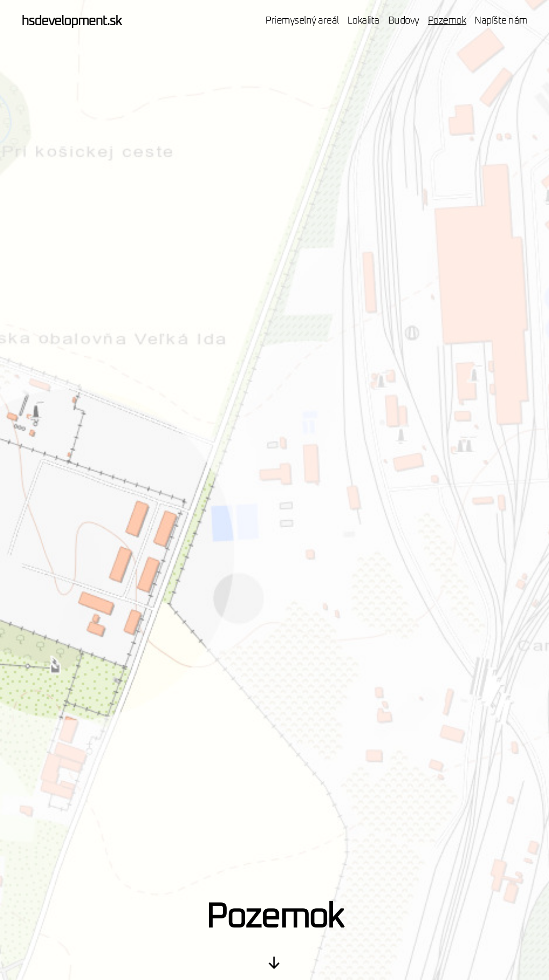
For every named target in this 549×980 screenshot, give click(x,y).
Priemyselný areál (302, 21)
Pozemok (447, 21)
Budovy (404, 21)
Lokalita (363, 21)
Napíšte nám (501, 21)
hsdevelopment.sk (71, 21)
